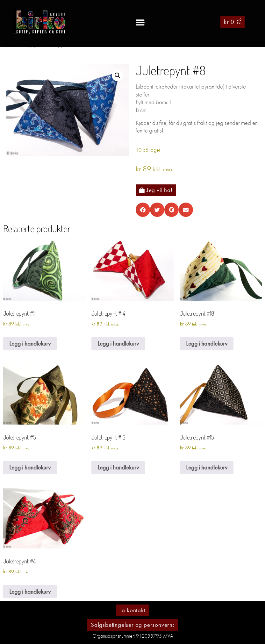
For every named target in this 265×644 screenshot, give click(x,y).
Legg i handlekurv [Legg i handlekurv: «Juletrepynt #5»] (30, 467)
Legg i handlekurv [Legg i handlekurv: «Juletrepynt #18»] (207, 343)
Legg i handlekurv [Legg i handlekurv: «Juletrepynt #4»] (30, 592)
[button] (140, 22)
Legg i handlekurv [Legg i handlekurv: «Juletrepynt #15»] (207, 467)
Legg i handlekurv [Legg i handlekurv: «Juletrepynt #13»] (118, 467)
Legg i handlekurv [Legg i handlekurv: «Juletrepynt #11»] (30, 343)
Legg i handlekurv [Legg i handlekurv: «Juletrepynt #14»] (118, 343)
